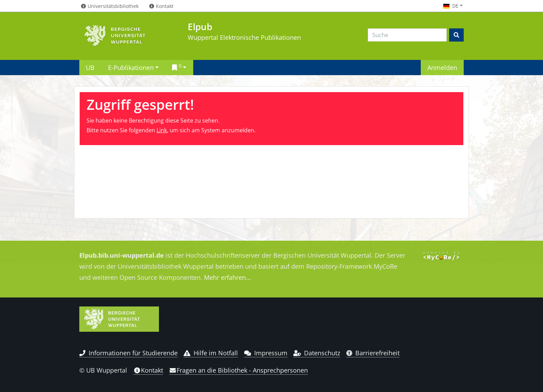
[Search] (407, 35)
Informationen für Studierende (128, 353)
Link (162, 130)
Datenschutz (317, 353)
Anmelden (442, 67)
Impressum (266, 353)
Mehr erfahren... (228, 277)
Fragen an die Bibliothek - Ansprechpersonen (238, 370)
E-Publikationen (131, 67)
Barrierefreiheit (373, 353)
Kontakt (148, 370)
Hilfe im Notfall (211, 353)
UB (90, 67)
